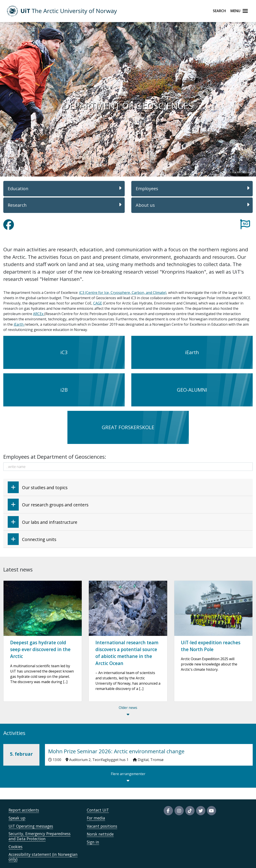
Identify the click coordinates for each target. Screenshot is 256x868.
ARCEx (39, 314)
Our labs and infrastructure (43, 522)
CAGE (98, 303)
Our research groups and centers (48, 504)
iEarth (19, 324)
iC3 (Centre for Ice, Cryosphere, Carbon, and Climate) (123, 293)
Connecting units (32, 539)
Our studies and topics (38, 487)
